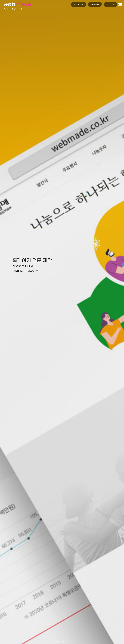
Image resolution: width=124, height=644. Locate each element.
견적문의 (95, 4)
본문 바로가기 (0, 0)
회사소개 (110, 4)
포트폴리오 (78, 4)
